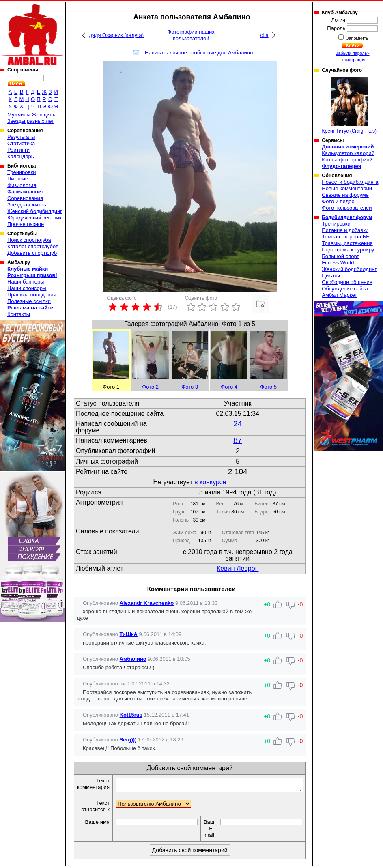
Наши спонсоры (27, 288)
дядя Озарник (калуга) (116, 35)
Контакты (19, 314)
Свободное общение (347, 282)
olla (264, 35)
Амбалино (133, 659)
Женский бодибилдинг (35, 211)
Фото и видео (338, 201)
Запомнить (357, 38)
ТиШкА (129, 634)
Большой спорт (340, 256)
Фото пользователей (347, 208)
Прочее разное (26, 224)
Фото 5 (268, 387)
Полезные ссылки (29, 301)
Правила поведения (32, 295)
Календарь (21, 156)
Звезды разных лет (31, 121)
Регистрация (352, 60)
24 (238, 424)
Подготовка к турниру (348, 250)
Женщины (44, 115)
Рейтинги (18, 150)
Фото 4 (229, 387)
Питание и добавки (345, 230)
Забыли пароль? (353, 53)
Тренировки (22, 172)
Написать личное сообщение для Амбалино (199, 53)
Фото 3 (190, 387)
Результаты (21, 137)
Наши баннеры (26, 282)
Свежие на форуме (345, 195)
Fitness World (338, 263)
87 (238, 440)
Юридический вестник (34, 218)
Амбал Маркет (339, 295)
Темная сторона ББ (346, 237)
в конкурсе (210, 482)
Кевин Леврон (238, 568)
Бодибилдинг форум (347, 217)
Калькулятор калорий (348, 153)
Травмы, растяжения (347, 243)
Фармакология (25, 192)
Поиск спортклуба (29, 240)
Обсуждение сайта (345, 289)
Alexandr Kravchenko (147, 603)
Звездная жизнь (27, 205)
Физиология (22, 185)
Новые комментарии (347, 188)
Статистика (21, 143)
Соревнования (25, 198)
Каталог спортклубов (33, 246)
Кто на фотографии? (347, 160)
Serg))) (128, 740)
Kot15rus (131, 715)
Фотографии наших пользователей (191, 35)
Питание (18, 179)
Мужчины (19, 115)
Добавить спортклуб (32, 253)
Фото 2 (150, 387)
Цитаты (331, 276)
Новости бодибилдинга (350, 182)
